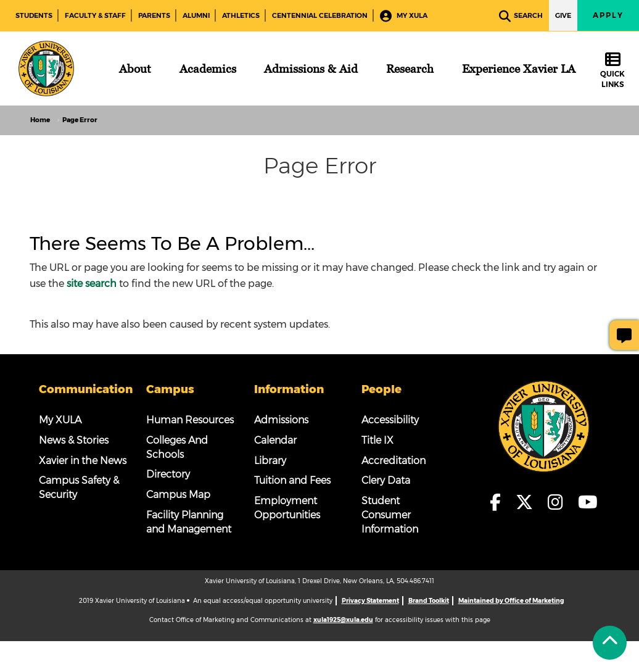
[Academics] (208, 68)
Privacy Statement (370, 601)
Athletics (241, 15)
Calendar (275, 440)
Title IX (377, 440)
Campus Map (178, 495)
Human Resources (190, 420)
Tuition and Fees (292, 480)
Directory (168, 474)
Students (34, 15)
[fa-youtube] (588, 503)
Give (563, 15)
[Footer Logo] (544, 426)
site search (92, 284)
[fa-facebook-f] (499, 503)
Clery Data (386, 480)
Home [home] (40, 120)
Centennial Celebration (320, 15)
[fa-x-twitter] (528, 503)
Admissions (281, 420)
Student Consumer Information (390, 515)
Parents (154, 15)
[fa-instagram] (559, 503)
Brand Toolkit (429, 601)
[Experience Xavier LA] (519, 68)
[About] (135, 68)
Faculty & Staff (95, 15)
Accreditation (394, 461)
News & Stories (74, 440)
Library (270, 461)
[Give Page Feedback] (624, 335)
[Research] (410, 68)
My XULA (404, 16)
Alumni (196, 15)
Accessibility (390, 420)
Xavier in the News (83, 461)
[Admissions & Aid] (311, 68)
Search (521, 16)
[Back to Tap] (610, 643)
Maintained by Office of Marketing (511, 601)
